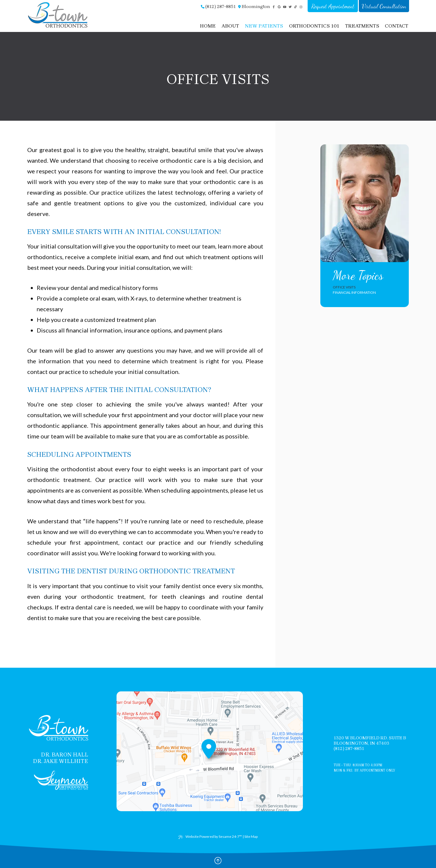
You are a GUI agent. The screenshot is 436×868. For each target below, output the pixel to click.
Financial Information (354, 292)
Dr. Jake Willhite (60, 761)
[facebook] (274, 7)
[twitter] (290, 7)
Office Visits (344, 287)
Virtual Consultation (384, 6)
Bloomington (254, 7)
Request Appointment (333, 6)
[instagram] (301, 7)
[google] (279, 7)
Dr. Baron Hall (64, 755)
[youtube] (285, 7)
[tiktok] (296, 7)
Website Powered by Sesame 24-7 (210, 837)
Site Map (251, 836)
